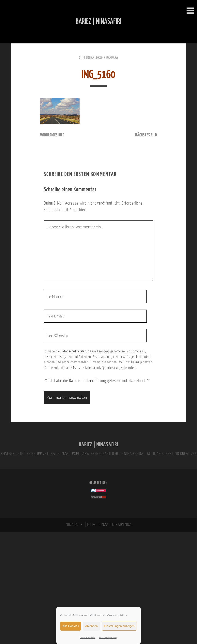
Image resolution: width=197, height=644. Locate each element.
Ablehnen (91, 626)
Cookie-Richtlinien (87, 638)
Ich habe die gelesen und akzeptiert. (97, 381)
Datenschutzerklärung (108, 638)
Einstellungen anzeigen (119, 626)
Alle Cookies (71, 626)
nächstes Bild (146, 135)
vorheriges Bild (52, 135)
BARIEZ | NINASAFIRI (98, 445)
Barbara (112, 58)
